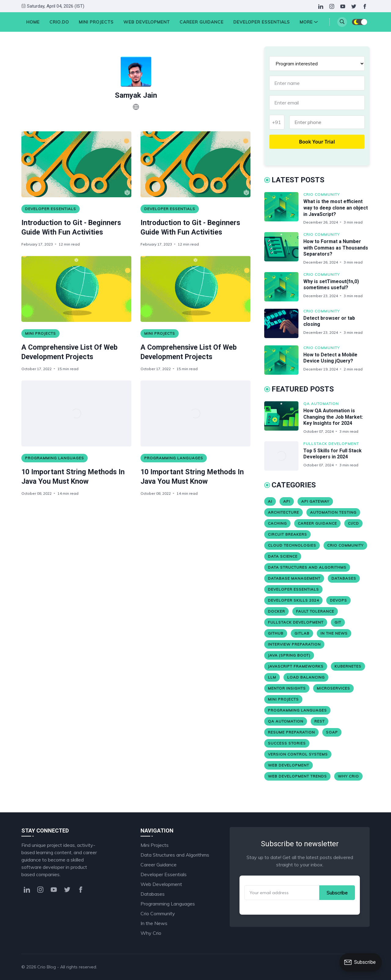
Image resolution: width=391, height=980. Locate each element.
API (287, 501)
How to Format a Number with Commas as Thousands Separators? (336, 248)
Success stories (287, 743)
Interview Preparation (294, 644)
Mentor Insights (287, 688)
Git (338, 622)
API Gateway (315, 501)
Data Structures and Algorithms (307, 567)
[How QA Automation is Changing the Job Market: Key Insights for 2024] (284, 418)
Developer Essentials (262, 22)
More (309, 22)
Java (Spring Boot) (289, 655)
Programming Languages (55, 458)
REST (320, 721)
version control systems (298, 754)
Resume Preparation (291, 732)
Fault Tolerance (315, 611)
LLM (272, 677)
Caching (277, 523)
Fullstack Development (331, 444)
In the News (334, 633)
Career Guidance (202, 22)
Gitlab (302, 633)
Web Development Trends (297, 776)
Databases (344, 578)
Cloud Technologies (292, 545)
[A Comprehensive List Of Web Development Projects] (76, 289)
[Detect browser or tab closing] (284, 323)
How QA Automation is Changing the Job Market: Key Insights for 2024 (333, 417)
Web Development (147, 22)
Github (276, 633)
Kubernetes (348, 666)
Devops (338, 600)
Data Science (283, 556)
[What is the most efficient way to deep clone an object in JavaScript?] (284, 208)
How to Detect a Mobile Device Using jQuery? (330, 358)
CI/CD (353, 523)
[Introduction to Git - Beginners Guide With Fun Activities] (76, 164)
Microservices (333, 688)
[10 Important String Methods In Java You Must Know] (76, 413)
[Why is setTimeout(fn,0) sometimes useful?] (284, 287)
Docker (276, 611)
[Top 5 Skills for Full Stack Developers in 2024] (284, 456)
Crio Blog (47, 967)
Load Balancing (306, 677)
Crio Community (322, 194)
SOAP (332, 732)
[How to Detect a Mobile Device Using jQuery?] (284, 360)
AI (270, 501)
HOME (33, 22)
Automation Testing (333, 512)
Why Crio (348, 776)
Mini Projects (96, 22)
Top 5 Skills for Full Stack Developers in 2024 (333, 454)
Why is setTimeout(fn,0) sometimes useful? (331, 285)
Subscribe (337, 893)
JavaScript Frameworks (296, 666)
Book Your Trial (317, 142)
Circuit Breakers (287, 534)
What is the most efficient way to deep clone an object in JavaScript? (336, 208)
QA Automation (321, 404)
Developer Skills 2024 (293, 600)
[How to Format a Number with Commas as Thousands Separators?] (284, 248)
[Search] (342, 22)
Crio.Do (59, 22)
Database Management (294, 578)
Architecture (283, 512)
